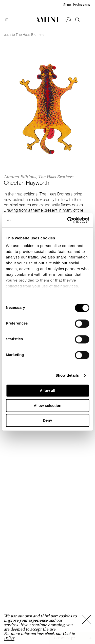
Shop (67, 5)
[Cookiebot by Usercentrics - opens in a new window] (68, 220)
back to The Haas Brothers (24, 35)
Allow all (48, 391)
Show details (67, 375)
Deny (48, 420)
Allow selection (48, 405)
